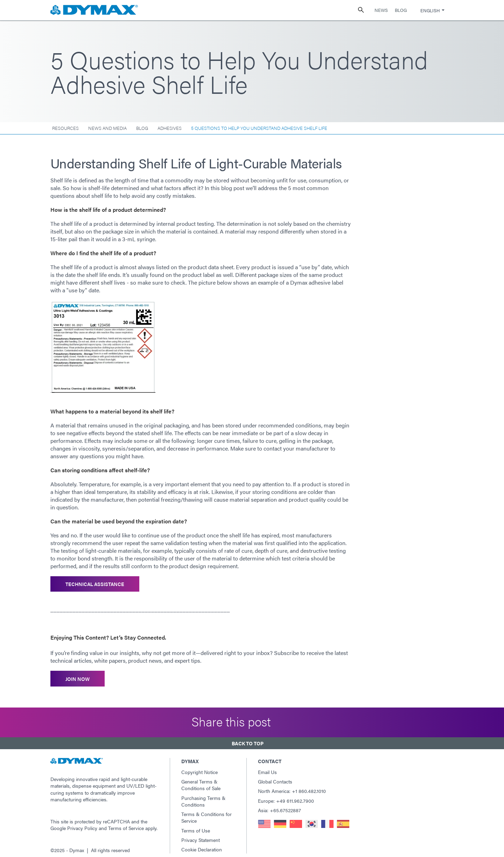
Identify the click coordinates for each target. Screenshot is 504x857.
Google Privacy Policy (74, 823)
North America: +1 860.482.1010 (292, 786)
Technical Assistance (95, 583)
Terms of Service (126, 823)
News (381, 10)
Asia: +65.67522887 (279, 804)
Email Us (267, 766)
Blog (401, 10)
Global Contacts (275, 776)
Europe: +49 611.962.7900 (286, 795)
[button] (252, 739)
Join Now (78, 676)
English (430, 10)
